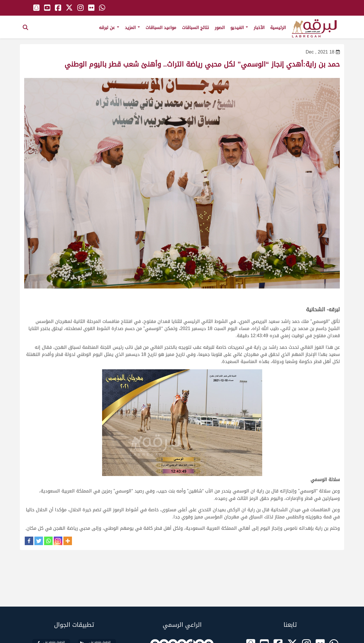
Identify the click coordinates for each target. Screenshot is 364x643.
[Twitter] (39, 541)
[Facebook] (29, 541)
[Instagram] (58, 541)
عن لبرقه (109, 28)
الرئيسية (278, 28)
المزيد (132, 28)
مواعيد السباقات (161, 28)
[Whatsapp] (48, 541)
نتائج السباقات (196, 28)
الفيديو (239, 28)
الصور (220, 28)
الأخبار (259, 28)
